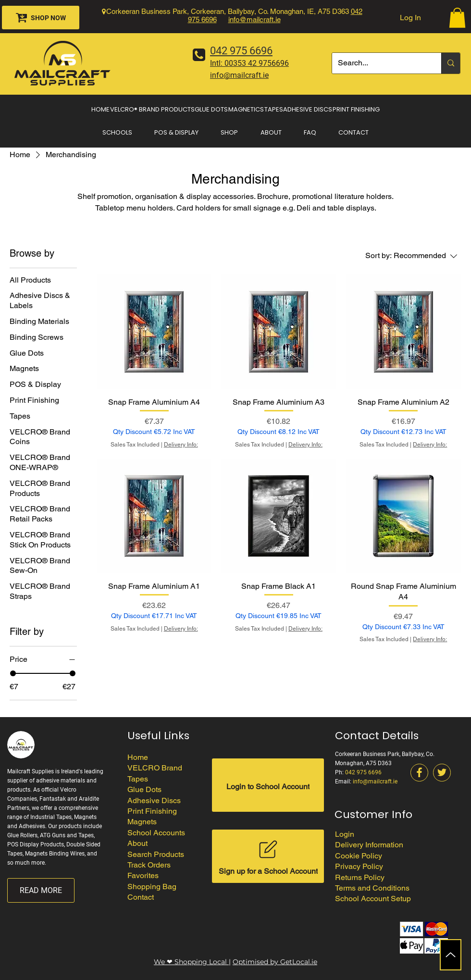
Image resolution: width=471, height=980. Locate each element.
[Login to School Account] (268, 785)
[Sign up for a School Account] (268, 856)
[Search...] (379, 63)
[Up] (451, 955)
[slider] (13, 673)
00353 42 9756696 (257, 63)
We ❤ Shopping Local (191, 962)
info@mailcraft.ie (254, 19)
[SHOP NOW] (41, 18)
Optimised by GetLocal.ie (275, 962)
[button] (457, 18)
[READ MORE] (41, 890)
